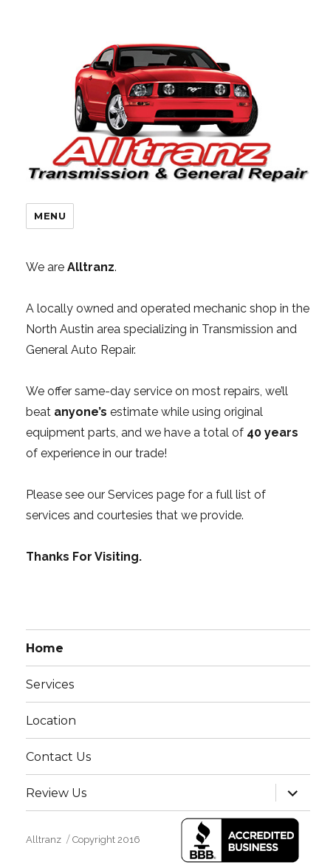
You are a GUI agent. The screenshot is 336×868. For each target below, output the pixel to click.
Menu (50, 216)
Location (51, 721)
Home (45, 648)
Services (50, 684)
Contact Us (58, 757)
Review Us (56, 793)
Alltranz (44, 840)
